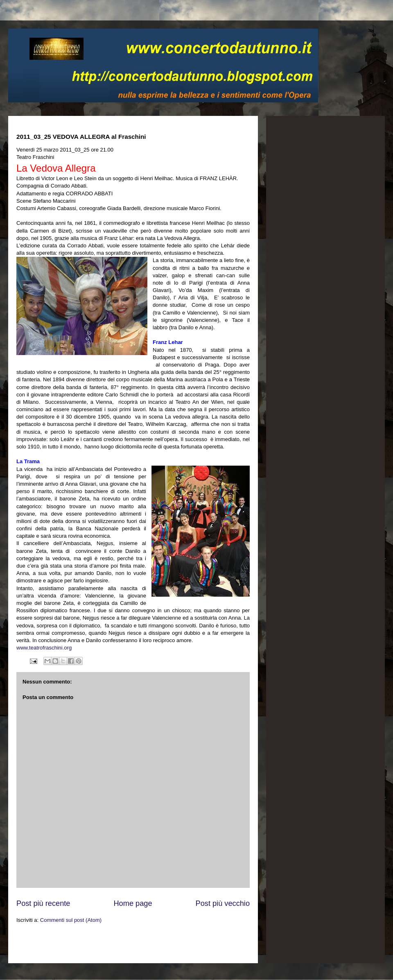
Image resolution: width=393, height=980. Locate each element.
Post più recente (43, 903)
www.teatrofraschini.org (44, 648)
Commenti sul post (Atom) (71, 920)
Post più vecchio (223, 903)
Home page (133, 903)
